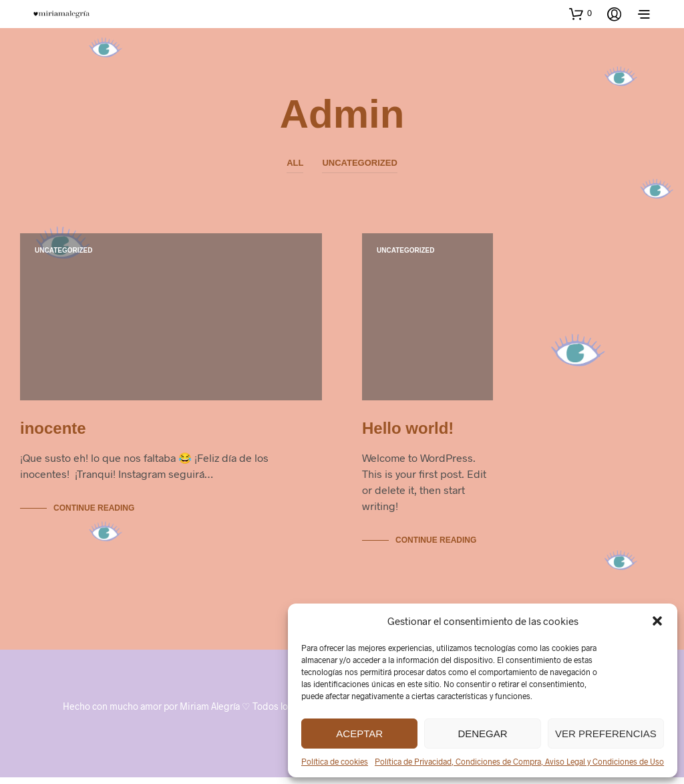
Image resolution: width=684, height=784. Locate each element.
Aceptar (359, 734)
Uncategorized (359, 163)
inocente (53, 435)
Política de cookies (335, 761)
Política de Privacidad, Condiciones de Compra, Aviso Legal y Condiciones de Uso (519, 761)
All (295, 163)
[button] (657, 621)
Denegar (482, 734)
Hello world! (408, 435)
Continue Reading (94, 515)
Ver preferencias (606, 734)
